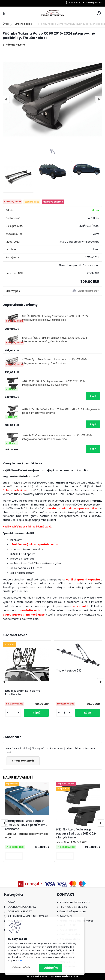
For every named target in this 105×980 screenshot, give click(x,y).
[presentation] (6, 99)
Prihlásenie (74, 2)
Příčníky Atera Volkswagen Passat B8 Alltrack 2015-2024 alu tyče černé (77, 834)
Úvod (6, 24)
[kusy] (13, 713)
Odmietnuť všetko (23, 968)
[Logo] (53, 13)
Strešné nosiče (23, 24)
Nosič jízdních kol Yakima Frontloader (23, 693)
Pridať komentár (23, 761)
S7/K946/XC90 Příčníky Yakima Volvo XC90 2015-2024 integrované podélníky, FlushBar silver (55, 340)
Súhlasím (51, 968)
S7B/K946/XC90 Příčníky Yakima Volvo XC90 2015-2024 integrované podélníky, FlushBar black (55, 318)
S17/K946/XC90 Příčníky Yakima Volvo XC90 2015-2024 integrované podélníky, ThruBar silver (55, 361)
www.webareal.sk (67, 976)
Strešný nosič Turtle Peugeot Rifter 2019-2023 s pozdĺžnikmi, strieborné (26, 825)
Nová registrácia (94, 2)
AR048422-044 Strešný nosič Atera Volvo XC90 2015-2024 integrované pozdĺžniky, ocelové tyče (58, 437)
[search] (99, 13)
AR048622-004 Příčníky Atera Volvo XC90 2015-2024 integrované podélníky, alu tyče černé (54, 383)
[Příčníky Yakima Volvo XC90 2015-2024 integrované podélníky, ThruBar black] (52, 99)
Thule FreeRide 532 (69, 671)
